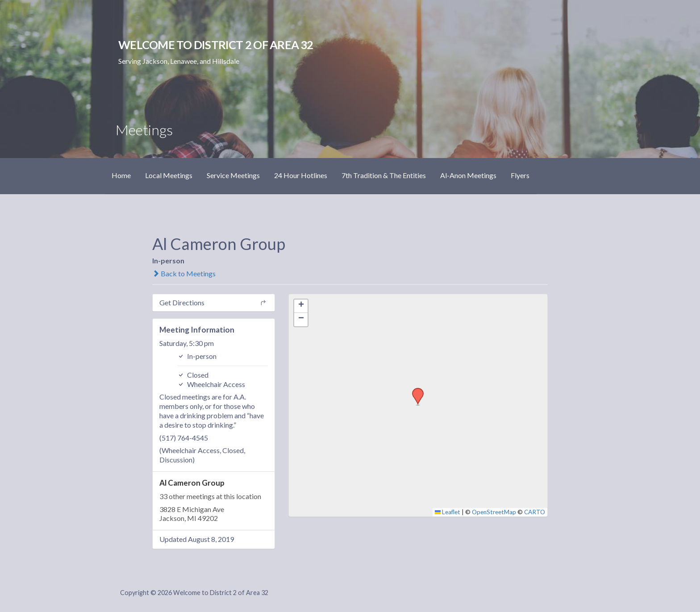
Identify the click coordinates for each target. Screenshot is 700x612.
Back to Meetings (184, 273)
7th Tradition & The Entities (384, 175)
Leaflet (448, 512)
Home (121, 175)
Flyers (520, 175)
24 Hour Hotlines (301, 175)
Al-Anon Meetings (468, 175)
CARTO (535, 512)
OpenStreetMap (494, 512)
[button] (415, 391)
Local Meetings (169, 175)
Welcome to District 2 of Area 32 (216, 45)
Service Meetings (233, 175)
